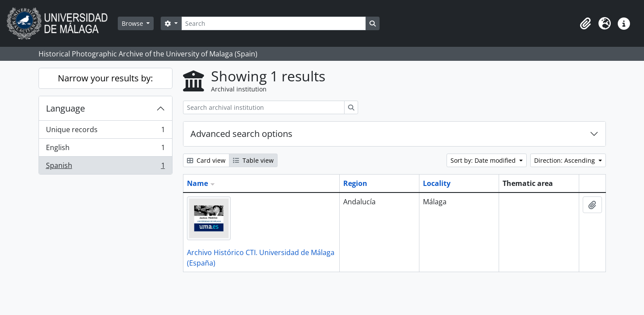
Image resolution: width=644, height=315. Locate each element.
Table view (253, 160)
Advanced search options (241, 134)
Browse (133, 23)
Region (355, 183)
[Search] (274, 23)
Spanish (105, 167)
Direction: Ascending (565, 160)
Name (197, 183)
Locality (437, 183)
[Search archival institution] (264, 107)
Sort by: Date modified (484, 160)
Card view (206, 160)
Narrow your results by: (105, 78)
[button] (585, 24)
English (105, 149)
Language (65, 108)
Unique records (105, 131)
